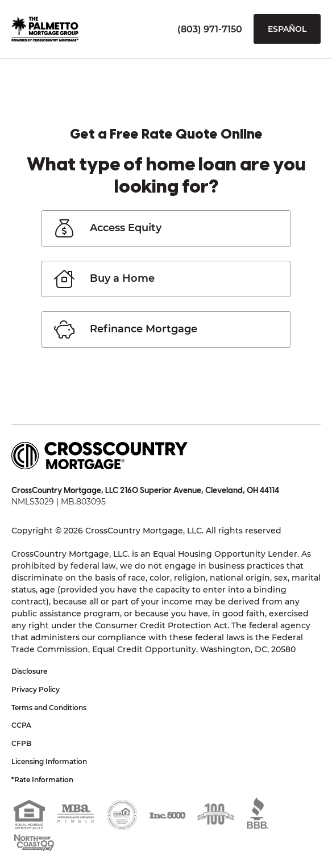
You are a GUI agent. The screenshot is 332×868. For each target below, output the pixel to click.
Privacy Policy (36, 689)
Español (287, 29)
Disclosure (29, 671)
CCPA (21, 725)
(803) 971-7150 (210, 29)
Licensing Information (49, 761)
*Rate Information (42, 780)
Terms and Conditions (49, 708)
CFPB (21, 743)
